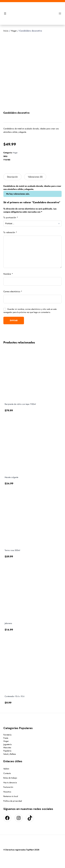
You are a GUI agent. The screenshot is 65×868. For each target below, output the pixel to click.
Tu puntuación (11, 217)
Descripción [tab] (12, 177)
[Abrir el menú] (5, 13)
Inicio (6, 31)
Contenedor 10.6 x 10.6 (15, 696)
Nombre (8, 274)
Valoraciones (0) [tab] (35, 177)
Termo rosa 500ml (12, 550)
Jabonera (8, 623)
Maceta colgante (11, 477)
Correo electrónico (13, 292)
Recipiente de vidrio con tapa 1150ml (20, 404)
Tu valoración (10, 232)
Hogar (14, 31)
